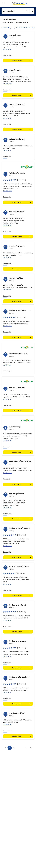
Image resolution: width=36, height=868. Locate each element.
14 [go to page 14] (26, 748)
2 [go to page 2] (14, 748)
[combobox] (18, 11)
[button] (28, 11)
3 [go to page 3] (18, 748)
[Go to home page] (20, 3)
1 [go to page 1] (10, 748)
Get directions (8, 49)
